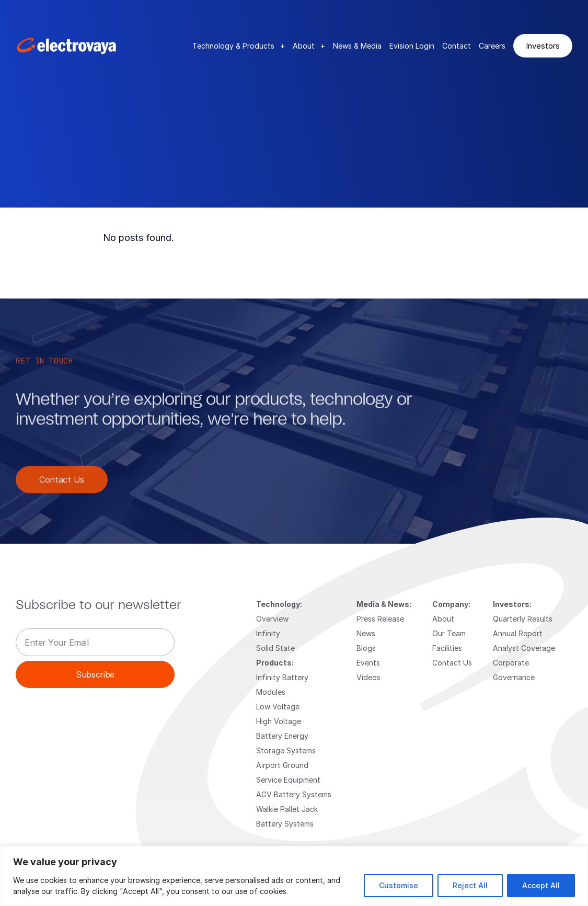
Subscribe (95, 674)
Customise (399, 885)
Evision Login (412, 46)
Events (368, 663)
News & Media (357, 46)
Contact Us (62, 489)
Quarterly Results (523, 619)
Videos (368, 677)
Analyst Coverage (524, 648)
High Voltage (279, 721)
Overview (272, 619)
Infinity (268, 633)
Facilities (447, 648)
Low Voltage (278, 707)
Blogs (366, 648)
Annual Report (518, 633)
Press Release (380, 619)
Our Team (449, 633)
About (309, 46)
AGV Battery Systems (294, 794)
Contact (457, 46)
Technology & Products (239, 46)
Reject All (470, 885)
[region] (294, 876)
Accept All (541, 885)
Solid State (275, 648)
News (366, 633)
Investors (543, 45)
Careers (492, 46)
